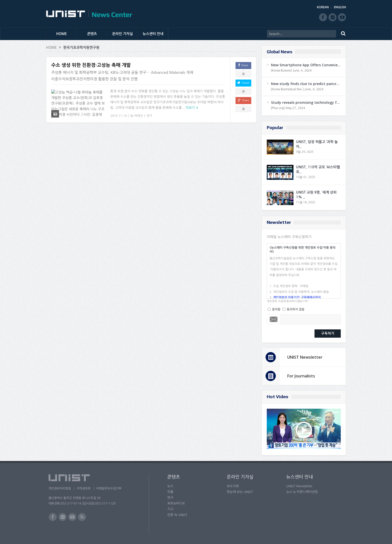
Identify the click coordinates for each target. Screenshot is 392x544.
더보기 (190, 108)
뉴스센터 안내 (153, 34)
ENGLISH (340, 7)
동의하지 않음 (296, 309)
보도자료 (233, 486)
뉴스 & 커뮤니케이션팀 (302, 492)
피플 (170, 492)
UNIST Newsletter (305, 357)
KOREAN (323, 7)
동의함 (276, 309)
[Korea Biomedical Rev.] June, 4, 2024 (297, 89)
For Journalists (301, 376)
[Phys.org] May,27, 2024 (288, 108)
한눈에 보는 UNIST (240, 492)
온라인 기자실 (123, 34)
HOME (62, 34)
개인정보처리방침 (60, 488)
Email (274, 319)
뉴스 (170, 486)
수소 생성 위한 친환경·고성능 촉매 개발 (91, 65)
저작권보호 (84, 488)
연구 (150, 116)
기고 (170, 509)
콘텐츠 (92, 34)
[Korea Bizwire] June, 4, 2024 (291, 71)
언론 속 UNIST (177, 515)
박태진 (139, 116)
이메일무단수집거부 (110, 488)
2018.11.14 (118, 116)
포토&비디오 (176, 503)
